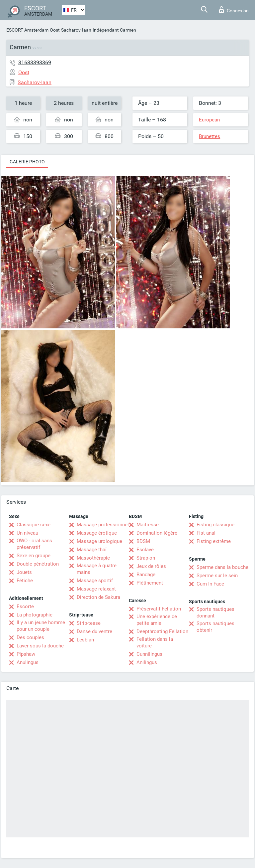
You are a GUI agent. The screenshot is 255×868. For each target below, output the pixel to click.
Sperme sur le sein (217, 576)
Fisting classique (215, 525)
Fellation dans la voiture (155, 642)
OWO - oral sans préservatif (34, 544)
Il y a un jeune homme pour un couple (41, 626)
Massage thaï (92, 550)
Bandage (146, 575)
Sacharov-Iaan (76, 30)
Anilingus (147, 662)
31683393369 (35, 62)
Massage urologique (99, 541)
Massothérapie (93, 558)
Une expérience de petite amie (157, 620)
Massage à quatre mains (97, 569)
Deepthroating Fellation (162, 631)
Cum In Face (210, 584)
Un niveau (27, 533)
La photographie (35, 615)
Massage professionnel (103, 525)
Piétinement (150, 583)
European (209, 120)
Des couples (30, 637)
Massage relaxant (96, 589)
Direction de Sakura (98, 597)
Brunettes (210, 136)
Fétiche (25, 581)
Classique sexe (34, 525)
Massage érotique (97, 533)
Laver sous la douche (40, 646)
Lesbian (85, 640)
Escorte (25, 607)
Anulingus (28, 662)
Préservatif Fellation (159, 609)
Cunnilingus (149, 654)
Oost (55, 30)
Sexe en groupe (34, 556)
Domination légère (157, 533)
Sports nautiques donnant (215, 612)
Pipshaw (26, 654)
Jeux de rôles (151, 566)
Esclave (145, 550)
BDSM (143, 541)
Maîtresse (148, 525)
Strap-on (146, 558)
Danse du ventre (94, 631)
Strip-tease (89, 623)
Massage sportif (95, 581)
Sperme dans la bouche (222, 567)
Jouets (24, 572)
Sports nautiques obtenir (215, 627)
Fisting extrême (214, 541)
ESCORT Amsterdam (27, 30)
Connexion (234, 10)
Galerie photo (27, 162)
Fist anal (206, 533)
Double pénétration (38, 564)
